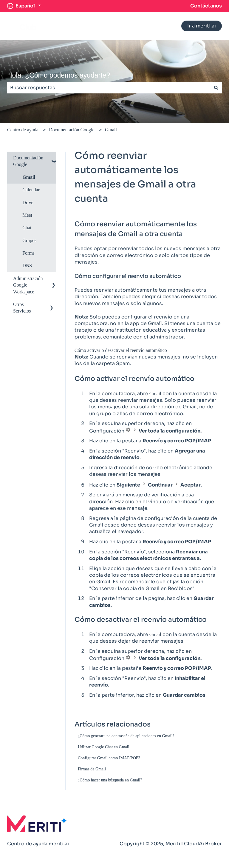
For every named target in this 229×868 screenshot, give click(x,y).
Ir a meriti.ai (202, 26)
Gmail (111, 130)
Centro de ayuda (23, 130)
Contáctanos (206, 6)
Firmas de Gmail (92, 769)
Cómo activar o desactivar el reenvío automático (121, 350)
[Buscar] (216, 88)
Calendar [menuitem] (31, 190)
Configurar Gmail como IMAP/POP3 (109, 758)
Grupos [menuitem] (29, 240)
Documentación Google (72, 130)
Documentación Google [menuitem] (28, 161)
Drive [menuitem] (28, 203)
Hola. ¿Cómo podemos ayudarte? (59, 75)
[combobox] (109, 88)
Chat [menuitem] (27, 228)
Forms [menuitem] (28, 253)
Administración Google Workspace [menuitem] (28, 285)
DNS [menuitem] (27, 266)
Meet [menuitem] (27, 215)
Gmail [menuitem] (29, 177)
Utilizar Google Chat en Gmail (104, 747)
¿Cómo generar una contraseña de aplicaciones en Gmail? (126, 736)
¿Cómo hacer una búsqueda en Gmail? (110, 780)
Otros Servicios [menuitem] (22, 308)
